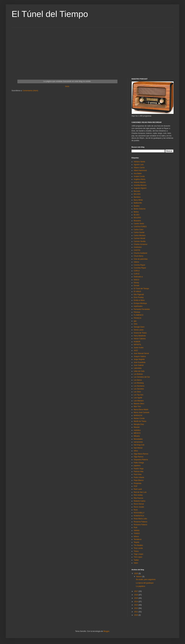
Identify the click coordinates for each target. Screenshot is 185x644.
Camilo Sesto (139, 224)
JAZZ (136, 351)
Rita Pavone (138, 498)
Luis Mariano (139, 401)
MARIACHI (138, 415)
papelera (137, 466)
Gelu (135, 324)
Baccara (137, 191)
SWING (137, 531)
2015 (136, 598)
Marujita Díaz (139, 424)
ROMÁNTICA (139, 516)
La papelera (140, 586)
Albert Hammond (140, 170)
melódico (137, 430)
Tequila (136, 542)
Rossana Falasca (140, 525)
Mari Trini (137, 407)
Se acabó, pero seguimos (146, 579)
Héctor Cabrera (140, 339)
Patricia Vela (139, 471)
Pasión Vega (139, 469)
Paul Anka (138, 474)
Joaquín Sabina (140, 356)
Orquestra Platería (141, 460)
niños (136, 451)
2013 (136, 605)
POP (135, 486)
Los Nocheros (139, 386)
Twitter (136, 560)
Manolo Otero (139, 404)
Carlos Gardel (139, 232)
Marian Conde (139, 418)
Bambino (137, 197)
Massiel (137, 427)
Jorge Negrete (139, 359)
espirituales (138, 306)
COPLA (137, 271)
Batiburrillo (138, 203)
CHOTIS (137, 250)
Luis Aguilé (138, 398)
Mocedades (138, 439)
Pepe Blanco (139, 480)
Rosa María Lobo (140, 519)
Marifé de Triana (140, 421)
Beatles (137, 206)
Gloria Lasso (139, 330)
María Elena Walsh (141, 410)
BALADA (137, 194)
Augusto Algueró (140, 188)
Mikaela (137, 436)
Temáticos (138, 539)
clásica (136, 262)
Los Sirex (137, 392)
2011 (136, 612)
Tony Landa (138, 548)
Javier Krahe (139, 348)
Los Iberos (138, 380)
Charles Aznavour (141, 244)
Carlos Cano (139, 230)
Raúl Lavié (138, 489)
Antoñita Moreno (140, 185)
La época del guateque (145, 583)
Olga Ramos (139, 457)
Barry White (138, 200)
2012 (136, 608)
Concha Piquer (139, 265)
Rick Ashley (138, 495)
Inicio (67, 86)
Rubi (135, 528)
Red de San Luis (140, 492)
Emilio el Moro (139, 300)
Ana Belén (138, 174)
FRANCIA (138, 318)
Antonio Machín (140, 182)
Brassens (137, 221)
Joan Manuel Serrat (141, 353)
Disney (136, 283)
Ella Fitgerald (139, 295)
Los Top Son (139, 395)
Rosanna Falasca (140, 522)
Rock (136, 510)
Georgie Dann (139, 327)
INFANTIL (138, 345)
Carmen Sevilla (140, 241)
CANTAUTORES (140, 227)
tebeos (136, 536)
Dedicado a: (138, 277)
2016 (136, 595)
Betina (136, 212)
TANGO (137, 533)
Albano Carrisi (139, 168)
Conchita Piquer (140, 268)
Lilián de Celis (139, 371)
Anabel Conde (139, 176)
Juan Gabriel (139, 365)
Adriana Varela (139, 162)
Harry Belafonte (140, 336)
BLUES (137, 215)
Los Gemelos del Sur (142, 377)
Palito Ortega (139, 463)
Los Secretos (139, 389)
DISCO (136, 280)
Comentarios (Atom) (30, 91)
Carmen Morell (139, 238)
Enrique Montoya (140, 303)
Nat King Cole (139, 445)
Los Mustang (139, 383)
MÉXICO (137, 433)
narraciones (138, 442)
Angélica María (139, 179)
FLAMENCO (139, 315)
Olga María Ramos (141, 454)
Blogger (106, 631)
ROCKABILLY (139, 513)
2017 (136, 591)
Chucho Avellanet (140, 253)
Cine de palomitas (141, 259)
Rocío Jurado (139, 507)
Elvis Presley (139, 297)
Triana (136, 551)
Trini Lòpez (138, 557)
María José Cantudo (141, 412)
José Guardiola (140, 362)
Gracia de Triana (140, 333)
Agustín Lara (139, 165)
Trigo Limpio (138, 554)
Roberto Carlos (140, 501)
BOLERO (137, 218)
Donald (136, 286)
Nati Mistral (138, 448)
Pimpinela (138, 483)
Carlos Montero (140, 235)
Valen (136, 563)
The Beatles (138, 545)
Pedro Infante (139, 477)
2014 (136, 602)
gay (135, 321)
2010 (136, 615)
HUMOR (137, 342)
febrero (139, 577)
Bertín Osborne (140, 209)
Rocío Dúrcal (139, 504)
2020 (136, 574)
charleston (138, 247)
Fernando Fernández (142, 309)
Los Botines (138, 374)
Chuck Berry (138, 256)
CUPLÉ (137, 274)
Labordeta (138, 368)
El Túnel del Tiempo (50, 14)
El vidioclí (137, 291)
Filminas (137, 312)
